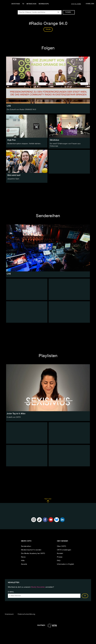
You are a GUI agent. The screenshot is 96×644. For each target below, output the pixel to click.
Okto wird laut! (14, 175)
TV (23, 4)
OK (85, 596)
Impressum (9, 614)
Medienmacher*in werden (31, 550)
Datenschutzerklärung (26, 614)
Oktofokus (54, 140)
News (23, 557)
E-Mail (11, 592)
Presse (60, 557)
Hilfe (23, 561)
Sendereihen (26, 546)
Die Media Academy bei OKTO (33, 553)
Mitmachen (31, 4)
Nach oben (48, 501)
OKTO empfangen (64, 550)
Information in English (66, 564)
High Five (11, 140)
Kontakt (60, 553)
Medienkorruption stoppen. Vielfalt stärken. (24, 144)
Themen (69, 12)
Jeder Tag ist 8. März (16, 414)
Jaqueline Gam (13, 179)
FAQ (59, 561)
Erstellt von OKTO (14, 417)
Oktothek (16, 4)
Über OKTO (62, 546)
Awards (24, 564)
